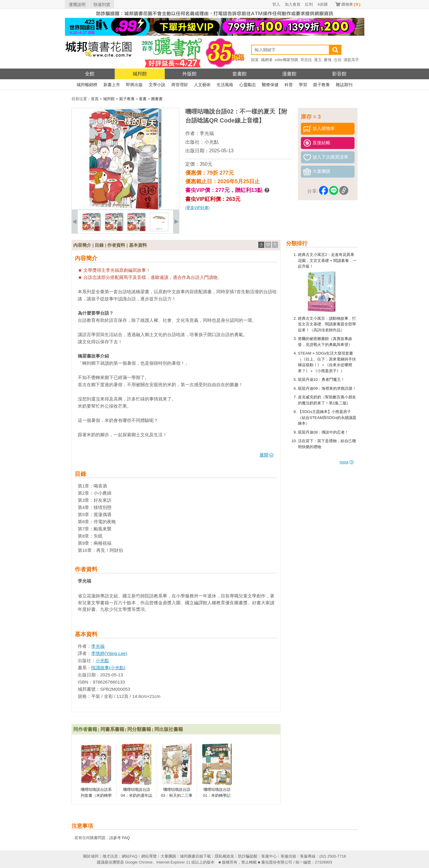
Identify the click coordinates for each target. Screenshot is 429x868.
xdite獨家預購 (286, 60)
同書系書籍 (112, 729)
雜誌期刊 (344, 85)
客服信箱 (288, 856)
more (347, 462)
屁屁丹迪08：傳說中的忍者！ (323, 432)
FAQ (126, 838)
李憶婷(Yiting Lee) (109, 653)
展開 (266, 455)
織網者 (267, 60)
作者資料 (116, 245)
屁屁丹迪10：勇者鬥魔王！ (321, 379)
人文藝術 (202, 85)
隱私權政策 (224, 856)
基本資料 (138, 245)
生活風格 (225, 85)
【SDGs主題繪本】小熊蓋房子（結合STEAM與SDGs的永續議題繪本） (327, 417)
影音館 (339, 74)
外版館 (189, 74)
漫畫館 (289, 74)
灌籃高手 (351, 60)
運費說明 (77, 4)
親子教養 (321, 85)
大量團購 (168, 856)
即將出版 (134, 85)
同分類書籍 (139, 729)
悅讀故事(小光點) (108, 668)
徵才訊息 (110, 856)
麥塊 (328, 60)
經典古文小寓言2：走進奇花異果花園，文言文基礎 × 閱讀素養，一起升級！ (327, 260)
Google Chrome (139, 862)
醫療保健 (270, 85)
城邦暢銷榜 (87, 85)
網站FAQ (130, 856)
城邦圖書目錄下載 (195, 856)
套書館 (240, 74)
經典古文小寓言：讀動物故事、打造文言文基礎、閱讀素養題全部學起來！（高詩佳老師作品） (327, 324)
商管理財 (180, 85)
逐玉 (318, 60)
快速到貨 (102, 4)
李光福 (207, 133)
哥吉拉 (306, 60)
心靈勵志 (248, 85)
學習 (303, 85)
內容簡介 (82, 245)
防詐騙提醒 (248, 856)
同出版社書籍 (169, 729)
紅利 (309, 4)
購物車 (351, 4)
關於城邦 (91, 856)
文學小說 (157, 85)
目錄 (99, 245)
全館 (90, 74)
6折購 (322, 4)
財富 (255, 60)
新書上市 (112, 85)
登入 (276, 4)
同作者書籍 (85, 729)
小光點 (212, 142)
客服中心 (269, 856)
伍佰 (338, 60)
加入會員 (293, 4)
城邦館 (140, 74)
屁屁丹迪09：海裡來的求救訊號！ (327, 388)
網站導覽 (149, 856)
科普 (289, 85)
